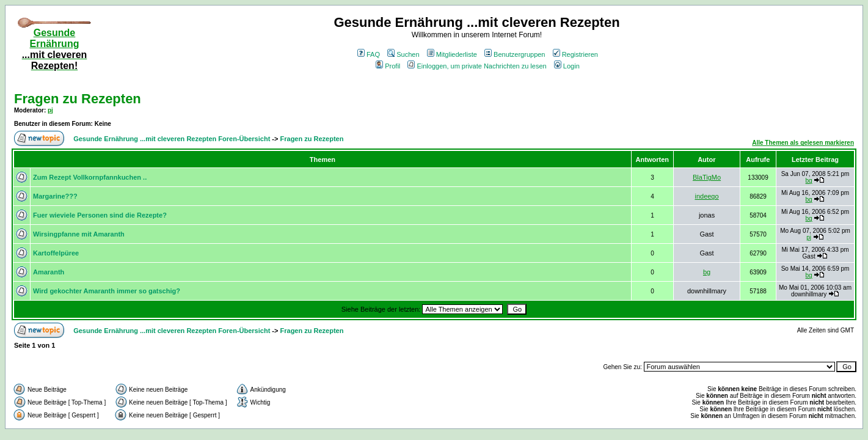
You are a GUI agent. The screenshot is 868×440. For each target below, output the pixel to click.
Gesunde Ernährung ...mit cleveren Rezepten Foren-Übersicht (172, 139)
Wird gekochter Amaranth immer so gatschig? (107, 291)
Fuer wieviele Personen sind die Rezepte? (100, 215)
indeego (706, 196)
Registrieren (575, 54)
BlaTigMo (707, 177)
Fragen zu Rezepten (78, 99)
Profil (388, 66)
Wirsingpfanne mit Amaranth (79, 234)
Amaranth (49, 272)
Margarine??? (55, 196)
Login (567, 66)
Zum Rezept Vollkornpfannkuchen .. (90, 177)
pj (50, 110)
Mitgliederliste (452, 54)
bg (809, 181)
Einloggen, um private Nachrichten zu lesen (477, 66)
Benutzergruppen (515, 54)
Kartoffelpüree (56, 253)
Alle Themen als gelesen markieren (803, 143)
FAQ (369, 54)
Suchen (403, 54)
